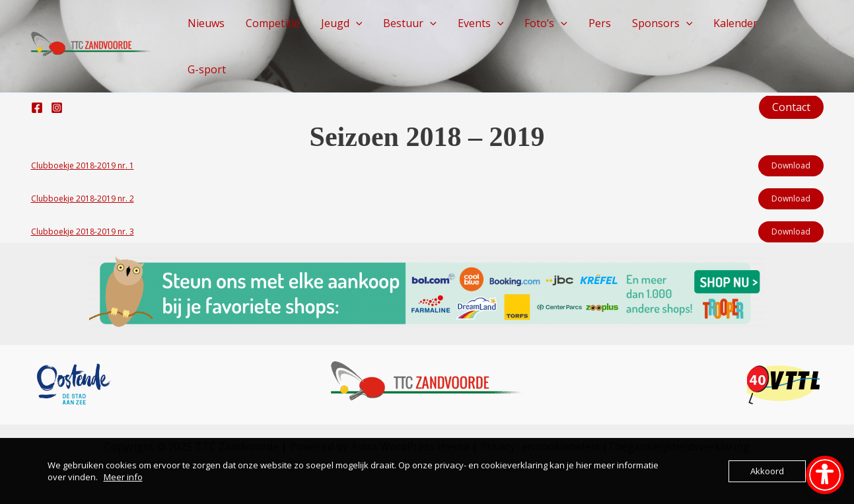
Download (791, 165)
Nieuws (206, 23)
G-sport (207, 69)
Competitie (273, 23)
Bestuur (410, 23)
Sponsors (662, 23)
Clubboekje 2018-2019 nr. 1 (83, 165)
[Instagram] (57, 108)
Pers (600, 23)
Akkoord (767, 471)
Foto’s (546, 23)
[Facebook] (37, 108)
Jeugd (342, 23)
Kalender (735, 23)
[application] (356, 23)
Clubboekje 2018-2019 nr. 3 (83, 232)
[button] (791, 107)
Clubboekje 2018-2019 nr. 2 (83, 198)
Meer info (123, 477)
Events (481, 23)
